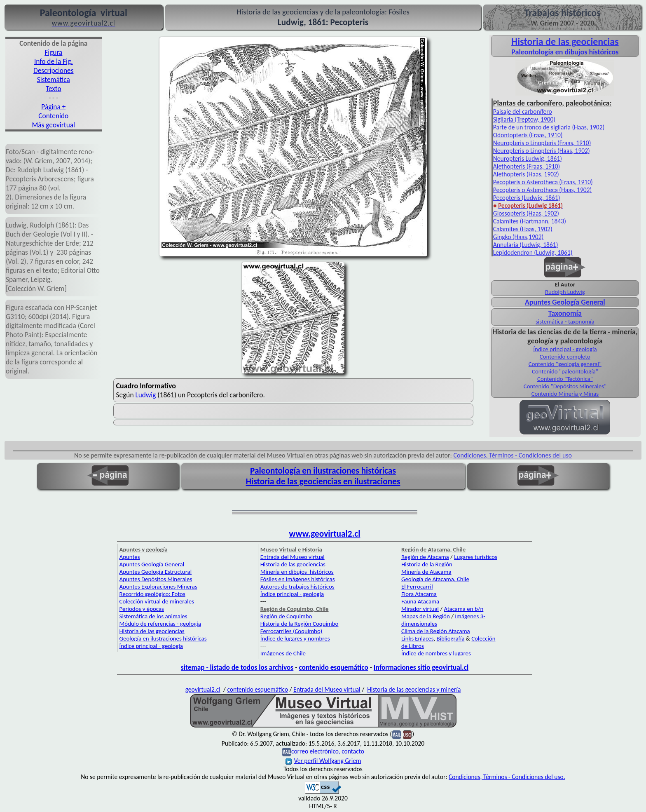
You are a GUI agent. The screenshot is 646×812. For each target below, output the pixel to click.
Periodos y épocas (142, 609)
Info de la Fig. (54, 61)
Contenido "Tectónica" (565, 379)
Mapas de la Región (426, 616)
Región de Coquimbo (286, 616)
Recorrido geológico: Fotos (152, 594)
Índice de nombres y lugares (436, 653)
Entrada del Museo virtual (293, 557)
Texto (54, 89)
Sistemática (54, 80)
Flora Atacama (419, 594)
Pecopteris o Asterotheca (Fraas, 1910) (543, 182)
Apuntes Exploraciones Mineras (158, 587)
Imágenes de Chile (283, 653)
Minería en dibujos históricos (297, 572)
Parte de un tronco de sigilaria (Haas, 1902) (549, 127)
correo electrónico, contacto (328, 751)
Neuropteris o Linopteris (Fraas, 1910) (542, 143)
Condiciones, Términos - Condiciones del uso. (507, 777)
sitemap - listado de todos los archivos (237, 667)
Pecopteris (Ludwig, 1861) (527, 198)
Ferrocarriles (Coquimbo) (291, 631)
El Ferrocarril (417, 587)
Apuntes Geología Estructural (156, 572)
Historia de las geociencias (152, 631)
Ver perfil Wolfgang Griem (323, 761)
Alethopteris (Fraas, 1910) (527, 166)
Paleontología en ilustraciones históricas (323, 471)
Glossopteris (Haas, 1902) (526, 213)
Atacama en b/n (464, 609)
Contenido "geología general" (565, 364)
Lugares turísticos (476, 557)
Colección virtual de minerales (157, 601)
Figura (53, 52)
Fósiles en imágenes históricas (298, 579)
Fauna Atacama (420, 601)
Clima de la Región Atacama (436, 631)
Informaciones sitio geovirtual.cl (421, 667)
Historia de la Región (427, 564)
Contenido (53, 116)
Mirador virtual (420, 609)
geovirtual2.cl (203, 689)
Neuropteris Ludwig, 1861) (528, 158)
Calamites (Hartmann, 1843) (530, 221)
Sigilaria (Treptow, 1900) (524, 119)
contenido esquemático (333, 667)
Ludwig (145, 395)
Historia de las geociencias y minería (414, 689)
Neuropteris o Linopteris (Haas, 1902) (542, 151)
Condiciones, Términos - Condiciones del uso (513, 455)
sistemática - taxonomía (565, 322)
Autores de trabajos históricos (297, 587)
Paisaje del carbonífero (523, 111)
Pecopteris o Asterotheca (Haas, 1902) (542, 190)
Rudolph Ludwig (565, 292)
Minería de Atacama (426, 572)
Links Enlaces (417, 638)
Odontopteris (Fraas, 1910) (528, 135)
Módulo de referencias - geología (160, 624)
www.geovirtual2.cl (325, 534)
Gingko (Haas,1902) (518, 237)
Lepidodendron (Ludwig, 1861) (533, 252)
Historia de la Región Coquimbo (300, 624)
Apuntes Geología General (152, 564)
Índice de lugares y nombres (295, 638)
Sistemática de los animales (153, 616)
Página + (53, 107)
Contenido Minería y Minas (565, 394)
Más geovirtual (54, 125)
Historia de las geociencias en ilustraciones (323, 481)
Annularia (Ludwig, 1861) (526, 245)
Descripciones (53, 70)
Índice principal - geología (565, 349)
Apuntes (130, 557)
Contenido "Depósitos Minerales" (565, 386)
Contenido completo (565, 357)
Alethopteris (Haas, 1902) (526, 174)
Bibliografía (451, 638)
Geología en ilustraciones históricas (163, 638)
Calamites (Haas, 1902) (523, 229)
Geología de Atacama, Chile (435, 579)
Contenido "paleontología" (565, 371)
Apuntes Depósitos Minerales (156, 579)
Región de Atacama (425, 557)
